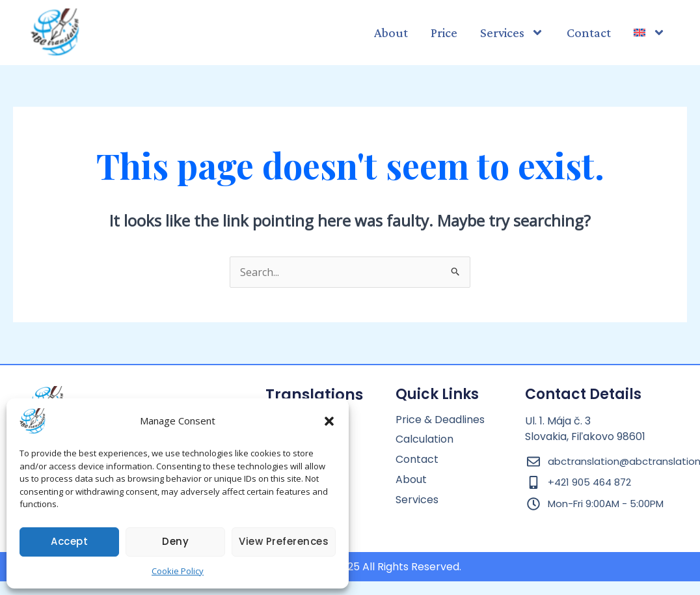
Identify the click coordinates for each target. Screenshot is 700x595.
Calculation (424, 440)
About (391, 33)
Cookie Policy (178, 571)
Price (444, 33)
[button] (329, 421)
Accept (69, 541)
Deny (175, 541)
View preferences (284, 541)
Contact (589, 33)
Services (512, 33)
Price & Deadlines (440, 420)
